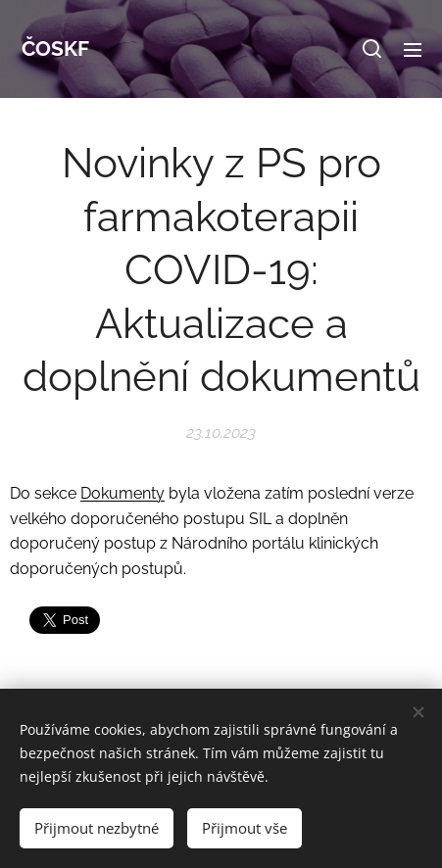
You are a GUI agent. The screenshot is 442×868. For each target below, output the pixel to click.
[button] (372, 49)
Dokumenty (123, 493)
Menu (413, 50)
